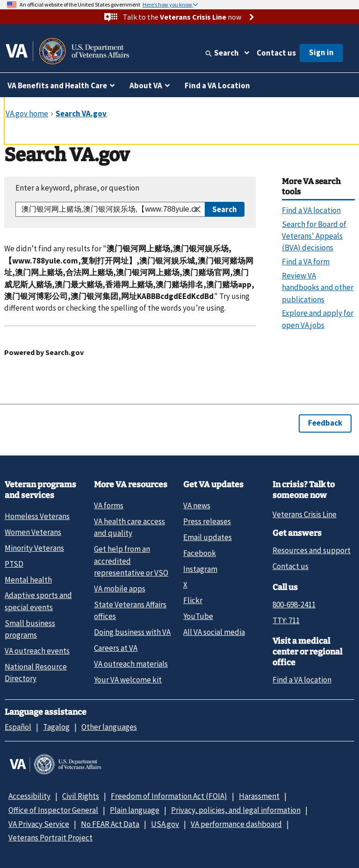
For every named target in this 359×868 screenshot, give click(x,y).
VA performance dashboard (236, 824)
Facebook (200, 553)
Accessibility (29, 796)
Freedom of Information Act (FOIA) (169, 796)
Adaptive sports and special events (38, 601)
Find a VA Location (217, 85)
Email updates (208, 537)
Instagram (200, 569)
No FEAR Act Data (110, 824)
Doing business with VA (132, 632)
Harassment (259, 796)
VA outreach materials (131, 664)
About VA (146, 85)
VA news (197, 505)
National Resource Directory (36, 672)
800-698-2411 (294, 605)
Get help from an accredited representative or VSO (131, 561)
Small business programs (30, 629)
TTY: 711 (286, 620)
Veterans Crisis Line (305, 514)
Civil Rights (81, 796)
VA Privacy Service (39, 824)
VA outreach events (37, 651)
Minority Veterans (34, 548)
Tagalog (56, 727)
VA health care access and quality (129, 527)
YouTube (198, 616)
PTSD (14, 564)
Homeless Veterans (37, 516)
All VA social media (214, 632)
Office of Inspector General (53, 810)
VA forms (109, 505)
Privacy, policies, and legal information (236, 810)
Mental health (28, 580)
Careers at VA (116, 648)
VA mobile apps (120, 589)
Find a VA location (302, 680)
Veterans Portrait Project (50, 838)
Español (18, 727)
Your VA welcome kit (128, 680)
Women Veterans (33, 532)
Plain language (135, 810)
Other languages (109, 727)
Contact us (276, 53)
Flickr (193, 600)
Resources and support (312, 550)
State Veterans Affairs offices (130, 610)
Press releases (207, 521)
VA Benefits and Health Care (57, 85)
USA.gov (165, 824)
